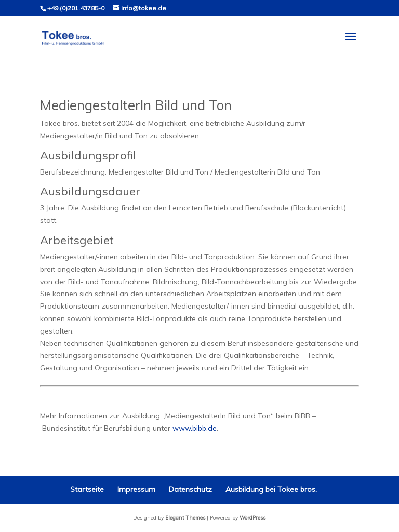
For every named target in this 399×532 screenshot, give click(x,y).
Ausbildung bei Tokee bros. (271, 489)
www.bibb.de (195, 428)
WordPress (252, 518)
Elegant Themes (185, 518)
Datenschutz (190, 489)
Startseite (87, 489)
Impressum (136, 489)
